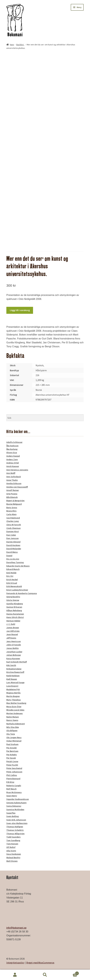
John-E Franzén (14, 645)
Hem (12, 45)
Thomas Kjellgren (15, 827)
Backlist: (20, 45)
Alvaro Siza (12, 452)
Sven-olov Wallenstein (17, 823)
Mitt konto (15, 975)
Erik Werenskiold (14, 586)
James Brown (13, 628)
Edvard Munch (13, 569)
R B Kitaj (10, 782)
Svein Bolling (12, 816)
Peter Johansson (14, 772)
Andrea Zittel (13, 463)
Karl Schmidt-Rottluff (17, 662)
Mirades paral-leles (15, 710)
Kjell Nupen (12, 679)
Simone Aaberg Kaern (16, 803)
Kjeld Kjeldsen (13, 676)
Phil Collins (12, 775)
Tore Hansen (12, 844)
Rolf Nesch (11, 789)
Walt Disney (12, 861)
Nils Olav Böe (13, 727)
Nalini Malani (13, 717)
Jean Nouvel (12, 634)
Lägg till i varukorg (20, 310)
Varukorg (69, 973)
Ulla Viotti (11, 851)
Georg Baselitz (13, 597)
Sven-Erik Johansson (16, 820)
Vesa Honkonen (14, 854)
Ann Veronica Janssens (17, 470)
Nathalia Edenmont (16, 724)
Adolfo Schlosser (14, 442)
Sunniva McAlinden (15, 809)
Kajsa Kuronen (13, 658)
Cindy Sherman (13, 528)
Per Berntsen (12, 751)
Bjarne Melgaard (14, 504)
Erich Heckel (12, 580)
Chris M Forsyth (14, 525)
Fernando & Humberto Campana (22, 593)
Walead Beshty (13, 858)
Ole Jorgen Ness (14, 737)
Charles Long (12, 521)
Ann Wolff (11, 473)
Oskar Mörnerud (14, 741)
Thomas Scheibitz (15, 830)
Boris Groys (12, 508)
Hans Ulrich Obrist (15, 617)
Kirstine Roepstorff (15, 672)
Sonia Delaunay (14, 806)
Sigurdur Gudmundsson (18, 799)
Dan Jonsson (12, 538)
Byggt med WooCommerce (40, 963)
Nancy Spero (12, 720)
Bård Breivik (12, 497)
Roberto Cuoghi (14, 786)
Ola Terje (11, 734)
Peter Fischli (12, 765)
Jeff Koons (11, 638)
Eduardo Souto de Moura (18, 566)
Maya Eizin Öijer (14, 707)
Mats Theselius (14, 700)
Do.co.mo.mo (13, 559)
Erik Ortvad (12, 583)
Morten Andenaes (15, 713)
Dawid (9, 556)
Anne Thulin (12, 480)
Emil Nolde (11, 573)
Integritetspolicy (15, 963)
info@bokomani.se (16, 928)
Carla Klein (11, 514)
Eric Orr (10, 576)
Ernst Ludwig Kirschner (17, 590)
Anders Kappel (13, 456)
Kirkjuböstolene (14, 669)
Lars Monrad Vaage (15, 682)
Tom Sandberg (13, 840)
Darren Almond (13, 542)
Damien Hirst (13, 531)
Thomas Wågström (15, 834)
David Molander (14, 549)
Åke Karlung (12, 449)
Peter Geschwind (14, 768)
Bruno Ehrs (11, 511)
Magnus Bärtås (13, 693)
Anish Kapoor (13, 466)
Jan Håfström (13, 631)
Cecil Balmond (13, 518)
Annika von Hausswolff (17, 487)
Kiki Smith (11, 665)
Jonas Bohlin (12, 648)
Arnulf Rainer (13, 490)
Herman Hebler (13, 621)
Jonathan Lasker (14, 652)
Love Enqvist (12, 686)
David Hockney (13, 545)
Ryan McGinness (14, 792)
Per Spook (11, 758)
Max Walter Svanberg (16, 703)
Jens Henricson (14, 641)
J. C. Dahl (11, 624)
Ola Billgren (12, 730)
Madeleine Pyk (13, 689)
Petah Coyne (12, 761)
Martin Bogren (13, 696)
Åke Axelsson (12, 446)
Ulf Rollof (11, 847)
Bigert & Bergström (15, 501)
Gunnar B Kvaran (14, 607)
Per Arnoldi (12, 748)
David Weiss (12, 552)
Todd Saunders (13, 837)
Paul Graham (12, 744)
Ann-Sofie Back (14, 477)
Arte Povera (12, 494)
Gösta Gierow (13, 600)
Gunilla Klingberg (15, 604)
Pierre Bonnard (13, 779)
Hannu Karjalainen (15, 614)
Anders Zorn (12, 459)
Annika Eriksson (14, 483)
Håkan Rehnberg (14, 610)
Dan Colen (11, 535)
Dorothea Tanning (15, 562)
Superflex (11, 813)
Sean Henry (12, 796)
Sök (45, 975)
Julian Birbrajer (14, 655)
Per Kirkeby (12, 755)
